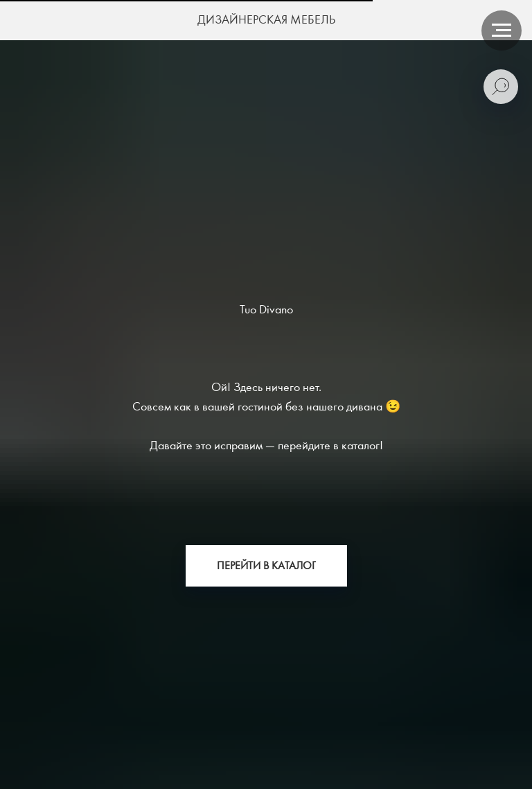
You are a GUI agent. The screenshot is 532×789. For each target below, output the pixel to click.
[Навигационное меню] (502, 31)
